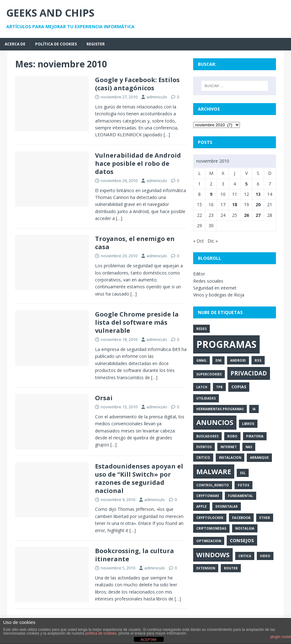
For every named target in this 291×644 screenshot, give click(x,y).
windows (213, 555)
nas (249, 447)
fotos (243, 485)
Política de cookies (56, 44)
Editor (199, 274)
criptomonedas (211, 528)
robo (232, 436)
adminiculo (157, 97)
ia (254, 409)
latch (202, 387)
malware (214, 471)
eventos (204, 447)
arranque (259, 458)
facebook (241, 518)
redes (201, 329)
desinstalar (227, 506)
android (238, 360)
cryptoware (208, 496)
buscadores (207, 436)
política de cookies (101, 633)
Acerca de (15, 44)
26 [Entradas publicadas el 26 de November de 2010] (246, 215)
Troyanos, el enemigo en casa (135, 243)
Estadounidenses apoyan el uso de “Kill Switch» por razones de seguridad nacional (139, 478)
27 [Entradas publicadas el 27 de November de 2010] (258, 215)
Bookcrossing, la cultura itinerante (135, 555)
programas (226, 344)
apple (201, 506)
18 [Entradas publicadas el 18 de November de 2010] (235, 204)
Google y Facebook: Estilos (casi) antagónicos (137, 84)
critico (203, 458)
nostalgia (245, 528)
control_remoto (213, 485)
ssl (243, 473)
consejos (242, 540)
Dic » (213, 241)
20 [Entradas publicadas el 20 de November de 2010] (258, 204)
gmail (201, 360)
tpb (219, 387)
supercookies (209, 374)
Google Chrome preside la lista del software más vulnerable (137, 322)
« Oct (198, 241)
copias (239, 387)
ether (265, 518)
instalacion (230, 458)
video (265, 556)
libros (248, 424)
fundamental (241, 496)
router (231, 568)
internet (229, 447)
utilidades (206, 398)
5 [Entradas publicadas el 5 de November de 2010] (246, 184)
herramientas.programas (220, 409)
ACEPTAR (148, 640)
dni (218, 360)
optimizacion (209, 541)
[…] (167, 135)
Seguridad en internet (215, 288)
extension (206, 568)
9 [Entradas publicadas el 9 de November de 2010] (211, 194)
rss (258, 360)
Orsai (104, 398)
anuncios (215, 422)
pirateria (255, 436)
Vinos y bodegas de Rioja (219, 295)
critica (245, 556)
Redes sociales (208, 281)
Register (96, 44)
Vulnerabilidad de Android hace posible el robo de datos (138, 163)
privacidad (249, 373)
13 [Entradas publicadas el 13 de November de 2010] (258, 194)
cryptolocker (210, 518)
